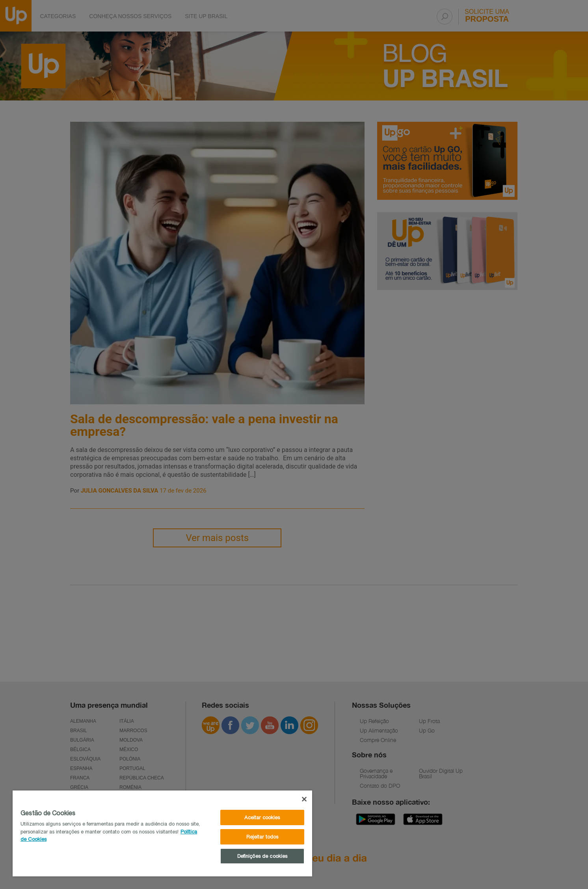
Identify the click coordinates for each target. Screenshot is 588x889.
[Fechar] (304, 799)
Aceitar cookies (262, 817)
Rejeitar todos (262, 837)
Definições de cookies (262, 856)
